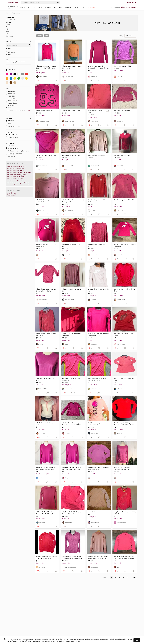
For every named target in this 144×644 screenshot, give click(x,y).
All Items (10, 121)
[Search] (43, 2)
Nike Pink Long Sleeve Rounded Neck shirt (46, 335)
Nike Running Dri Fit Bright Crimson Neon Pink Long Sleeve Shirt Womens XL (124, 424)
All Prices (10, 91)
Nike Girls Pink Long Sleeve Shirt (43, 201)
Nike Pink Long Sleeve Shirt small (121, 245)
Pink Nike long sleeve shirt (96, 512)
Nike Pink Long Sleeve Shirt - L (72, 155)
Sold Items (10, 156)
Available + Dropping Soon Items (18, 151)
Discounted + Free (13, 126)
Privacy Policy (75, 641)
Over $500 (11, 105)
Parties (82, 7)
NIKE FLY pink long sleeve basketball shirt (96, 424)
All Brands (10, 52)
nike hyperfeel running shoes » (17, 174)
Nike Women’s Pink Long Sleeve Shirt (72, 290)
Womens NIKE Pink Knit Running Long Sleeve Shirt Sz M (46, 558)
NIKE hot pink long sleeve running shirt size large (122, 468)
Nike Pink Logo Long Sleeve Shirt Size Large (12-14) (98, 468)
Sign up (134, 2)
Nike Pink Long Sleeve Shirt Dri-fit (98, 245)
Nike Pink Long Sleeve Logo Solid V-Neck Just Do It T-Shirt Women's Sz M (72, 424)
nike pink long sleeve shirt (122, 66)
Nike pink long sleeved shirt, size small (99, 290)
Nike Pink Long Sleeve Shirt (71, 111)
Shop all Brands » (13, 193)
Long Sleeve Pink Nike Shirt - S (121, 513)
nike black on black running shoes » (18, 182)
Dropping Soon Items (14, 154)
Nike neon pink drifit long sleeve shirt (124, 290)
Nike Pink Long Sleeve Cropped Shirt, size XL (72, 67)
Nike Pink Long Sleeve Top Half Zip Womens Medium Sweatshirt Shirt (72, 558)
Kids (34, 7)
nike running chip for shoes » (16, 176)
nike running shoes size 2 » (16, 178)
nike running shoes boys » (15, 170)
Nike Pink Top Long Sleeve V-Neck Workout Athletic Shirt (45, 468)
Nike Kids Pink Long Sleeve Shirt (42, 245)
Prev (105, 578)
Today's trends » (12, 195)
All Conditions (12, 134)
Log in (129, 2)
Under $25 (10, 94)
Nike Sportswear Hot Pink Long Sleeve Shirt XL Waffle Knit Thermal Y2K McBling (46, 67)
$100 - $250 (11, 101)
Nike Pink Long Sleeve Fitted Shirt (97, 201)
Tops (8, 24)
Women (23, 7)
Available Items (12, 148)
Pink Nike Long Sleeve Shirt (123, 155)
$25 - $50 (10, 96)
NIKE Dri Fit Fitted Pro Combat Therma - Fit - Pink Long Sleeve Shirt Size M (46, 513)
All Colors (10, 70)
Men (29, 7)
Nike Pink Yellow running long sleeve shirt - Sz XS (71, 379)
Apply (29, 110)
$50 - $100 (11, 98)
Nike (13, 13)
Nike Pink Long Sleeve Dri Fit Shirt (71, 245)
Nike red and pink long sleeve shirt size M (72, 335)
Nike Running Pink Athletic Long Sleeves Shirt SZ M (98, 335)
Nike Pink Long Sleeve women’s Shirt (124, 379)
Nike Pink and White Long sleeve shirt (47, 424)
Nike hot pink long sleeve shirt (46, 155)
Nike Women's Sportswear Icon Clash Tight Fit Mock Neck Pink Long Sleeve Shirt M (124, 558)
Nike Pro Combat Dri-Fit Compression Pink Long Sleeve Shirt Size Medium (98, 67)
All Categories (10, 20)
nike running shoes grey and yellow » (19, 172)
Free (8, 123)
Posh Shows (91, 7)
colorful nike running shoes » (16, 166)
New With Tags (12, 137)
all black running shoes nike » (16, 180)
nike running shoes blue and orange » (19, 184)
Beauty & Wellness (65, 7)
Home (40, 7)
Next (134, 578)
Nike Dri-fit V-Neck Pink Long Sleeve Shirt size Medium (71, 513)
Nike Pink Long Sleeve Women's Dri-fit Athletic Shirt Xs (46, 290)
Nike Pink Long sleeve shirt (45, 111)
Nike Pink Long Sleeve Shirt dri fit (124, 201)
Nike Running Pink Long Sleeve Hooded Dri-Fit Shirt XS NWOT (98, 558)
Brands (75, 7)
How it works (115, 7)
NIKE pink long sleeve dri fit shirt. (45, 379)
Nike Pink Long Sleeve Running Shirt (69, 201)
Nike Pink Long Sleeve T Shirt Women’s (123, 335)
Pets (55, 7)
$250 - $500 (11, 103)
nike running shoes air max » (16, 168)
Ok (137, 640)
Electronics (48, 7)
